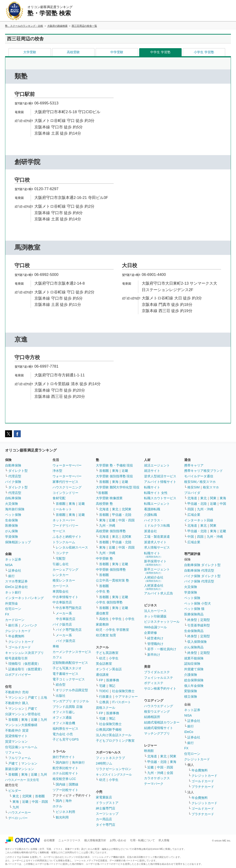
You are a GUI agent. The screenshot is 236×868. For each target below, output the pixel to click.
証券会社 (15, 570)
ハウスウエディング (159, 706)
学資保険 (12, 537)
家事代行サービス (65, 482)
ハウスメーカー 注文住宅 (22, 780)
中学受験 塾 (104, 558)
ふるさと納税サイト (67, 537)
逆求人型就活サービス (160, 476)
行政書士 (106, 697)
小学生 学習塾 (204, 52)
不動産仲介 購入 (17, 703)
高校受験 (73, 52)
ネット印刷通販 (155, 616)
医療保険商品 (194, 614)
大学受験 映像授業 (109, 498)
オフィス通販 (62, 717)
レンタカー (61, 575)
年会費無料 (16, 636)
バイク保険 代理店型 (199, 581)
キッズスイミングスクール (114, 775)
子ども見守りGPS (66, 739)
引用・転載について (142, 840)
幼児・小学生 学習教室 (112, 630)
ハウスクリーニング (67, 487)
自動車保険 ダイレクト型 (202, 565)
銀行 (12, 576)
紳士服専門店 (106, 808)
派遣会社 (150, 531)
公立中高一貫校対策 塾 (112, 580)
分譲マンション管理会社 (23, 714)
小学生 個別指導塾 (109, 602)
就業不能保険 (194, 658)
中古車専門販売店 (69, 608)
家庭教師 (102, 624)
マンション (16, 697)
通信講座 (102, 675)
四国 (191, 509)
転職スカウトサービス (160, 498)
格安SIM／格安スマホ (200, 482)
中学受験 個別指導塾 (111, 570)
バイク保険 (13, 482)
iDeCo (189, 732)
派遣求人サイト (155, 542)
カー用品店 (104, 819)
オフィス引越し (64, 712)
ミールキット (62, 509)
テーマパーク (154, 784)
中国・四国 (40, 802)
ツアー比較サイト (65, 790)
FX (7, 614)
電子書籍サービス (65, 674)
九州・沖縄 (107, 526)
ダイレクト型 (18, 471)
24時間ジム (104, 763)
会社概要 (49, 840)
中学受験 (117, 52)
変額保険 (191, 691)
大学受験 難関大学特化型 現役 (118, 487)
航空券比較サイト (65, 768)
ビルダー (15, 791)
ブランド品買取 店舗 (68, 707)
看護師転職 (152, 509)
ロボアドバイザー (18, 675)
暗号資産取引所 (16, 658)
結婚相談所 (152, 717)
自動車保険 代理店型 (199, 570)
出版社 (61, 696)
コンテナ (62, 553)
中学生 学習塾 (160, 52)
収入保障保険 (197, 642)
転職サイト (152, 487)
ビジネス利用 (65, 812)
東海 (24, 720)
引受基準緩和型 (199, 625)
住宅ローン (13, 609)
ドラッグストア (107, 803)
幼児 (102, 658)
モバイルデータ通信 (199, 476)
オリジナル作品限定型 (72, 690)
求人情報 (164, 840)
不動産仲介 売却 (17, 692)
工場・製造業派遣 (157, 537)
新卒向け (154, 655)
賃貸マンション (16, 741)
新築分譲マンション (20, 769)
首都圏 (13, 720)
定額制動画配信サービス (70, 663)
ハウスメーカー (20, 812)
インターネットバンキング (24, 598)
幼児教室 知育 (106, 635)
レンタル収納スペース (72, 547)
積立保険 (191, 697)
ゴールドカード (20, 647)
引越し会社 (61, 564)
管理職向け (155, 644)
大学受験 (30, 52)
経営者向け (155, 638)
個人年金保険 (194, 686)
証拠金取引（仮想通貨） (26, 669)
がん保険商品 (194, 647)
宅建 (102, 686)
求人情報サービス (157, 547)
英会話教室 (104, 664)
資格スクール (106, 708)
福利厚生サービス (65, 729)
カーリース (61, 586)
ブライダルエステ (157, 672)
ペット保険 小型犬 (198, 603)
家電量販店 (104, 797)
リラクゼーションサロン (114, 769)
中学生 (117, 619)
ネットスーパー (64, 520)
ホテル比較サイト (65, 773)
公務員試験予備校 (109, 729)
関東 (173, 756)
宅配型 (61, 558)
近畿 (34, 720)
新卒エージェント (157, 571)
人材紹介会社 (154, 579)
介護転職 (150, 515)
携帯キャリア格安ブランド (204, 471)
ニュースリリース (69, 840)
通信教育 (102, 613)
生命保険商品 (194, 631)
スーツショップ (107, 814)
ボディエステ (154, 683)
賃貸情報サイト (16, 736)
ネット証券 (13, 559)
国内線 (61, 784)
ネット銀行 (13, 592)
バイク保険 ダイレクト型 (202, 576)
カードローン (15, 620)
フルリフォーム (20, 758)
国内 (59, 801)
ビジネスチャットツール (162, 622)
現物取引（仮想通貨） (24, 664)
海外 (69, 801)
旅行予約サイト (64, 757)
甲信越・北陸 (122, 515)
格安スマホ (211, 487)
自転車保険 (13, 498)
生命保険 (12, 520)
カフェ (57, 657)
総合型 (61, 685)
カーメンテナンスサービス (72, 652)
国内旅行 (62, 762)
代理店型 (15, 476)
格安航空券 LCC (64, 779)
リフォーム (13, 752)
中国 (223, 504)
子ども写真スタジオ (67, 668)
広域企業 (194, 515)
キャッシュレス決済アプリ (24, 653)
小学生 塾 (103, 591)
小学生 (130, 619)
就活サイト (152, 471)
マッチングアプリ (157, 733)
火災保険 (12, 504)
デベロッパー (18, 818)
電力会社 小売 (63, 734)
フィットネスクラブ (110, 758)
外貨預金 (12, 603)
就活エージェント (157, 465)
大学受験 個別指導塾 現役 (115, 476)
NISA (9, 565)
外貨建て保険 (194, 669)
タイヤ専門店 (106, 825)
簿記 (112, 686)
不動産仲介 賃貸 (17, 730)
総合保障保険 (194, 680)
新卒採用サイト (155, 563)
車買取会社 (61, 591)
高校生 (104, 619)
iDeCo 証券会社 (16, 587)
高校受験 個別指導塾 (111, 531)
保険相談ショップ (18, 542)
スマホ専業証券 (16, 581)
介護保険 (191, 675)
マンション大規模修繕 (21, 725)
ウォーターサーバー (67, 465)
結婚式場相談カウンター (162, 722)
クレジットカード (18, 631)
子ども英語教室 (107, 653)
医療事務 (113, 680)
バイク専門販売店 (69, 630)
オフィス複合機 (64, 723)
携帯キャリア (194, 465)
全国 (170, 773)
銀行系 (13, 625)
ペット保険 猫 (194, 609)
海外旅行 (78, 762)
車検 (56, 646)
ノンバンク (29, 625)
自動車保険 (13, 465)
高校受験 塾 (104, 504)
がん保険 (12, 531)
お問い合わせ (118, 840)
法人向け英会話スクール (114, 735)
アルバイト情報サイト (160, 482)
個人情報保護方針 (95, 840)
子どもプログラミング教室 (115, 741)
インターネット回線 (199, 520)
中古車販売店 (62, 602)
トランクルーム (64, 542)
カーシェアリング (65, 570)
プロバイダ (192, 493)
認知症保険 (192, 664)
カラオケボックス (157, 778)
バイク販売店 (62, 624)
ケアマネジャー (127, 697)
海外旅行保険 (15, 509)
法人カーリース (155, 611)
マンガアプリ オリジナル (71, 701)
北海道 (104, 509)
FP (101, 680)
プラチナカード (203, 787)
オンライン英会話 (109, 669)
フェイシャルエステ (159, 678)
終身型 (192, 620)
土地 (44, 697)
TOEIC (104, 691)
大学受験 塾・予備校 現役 (115, 465)
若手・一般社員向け (162, 649)
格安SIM (193, 487)
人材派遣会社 (154, 587)
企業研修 (150, 633)
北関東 (27, 796)
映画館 (149, 751)
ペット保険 (13, 515)
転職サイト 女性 (156, 493)
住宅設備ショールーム (21, 747)
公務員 (104, 702)
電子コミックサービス (69, 679)
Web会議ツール (155, 627)
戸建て (32, 697)
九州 (44, 720)
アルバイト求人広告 (159, 593)
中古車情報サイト (65, 597)
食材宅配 (59, 498)
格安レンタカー (64, 580)
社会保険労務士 (123, 691)
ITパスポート (121, 702)
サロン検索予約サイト (160, 688)
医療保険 (12, 526)
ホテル (57, 806)
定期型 (205, 620)
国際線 (74, 784)
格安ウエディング (157, 712)
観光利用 (62, 817)
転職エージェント (157, 504)
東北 (16, 796)
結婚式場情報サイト (159, 728)
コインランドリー (65, 493)
